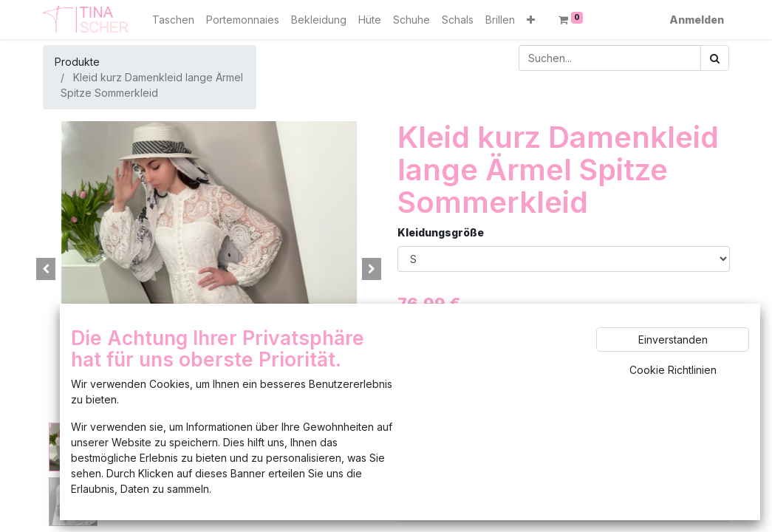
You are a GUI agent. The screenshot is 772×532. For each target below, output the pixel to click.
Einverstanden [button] (673, 340)
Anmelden (697, 20)
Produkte (77, 62)
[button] (531, 20)
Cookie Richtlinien (673, 370)
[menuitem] (173, 20)
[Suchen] (715, 58)
